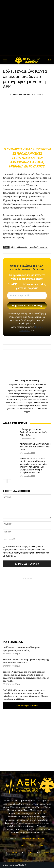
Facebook (20, 845)
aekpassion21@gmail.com (32, 838)
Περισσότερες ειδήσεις (27, 706)
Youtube (47, 853)
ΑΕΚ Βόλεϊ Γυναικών (19, 247)
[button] (5, 60)
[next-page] (9, 481)
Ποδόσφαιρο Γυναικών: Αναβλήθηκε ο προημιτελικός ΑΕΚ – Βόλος (33, 432)
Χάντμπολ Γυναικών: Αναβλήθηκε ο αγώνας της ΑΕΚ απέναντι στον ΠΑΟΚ (35, 447)
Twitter (30, 853)
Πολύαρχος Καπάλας (21, 94)
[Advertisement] (27, 28)
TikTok (14, 853)
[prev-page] (5, 481)
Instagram (39, 845)
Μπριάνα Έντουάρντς (38, 247)
